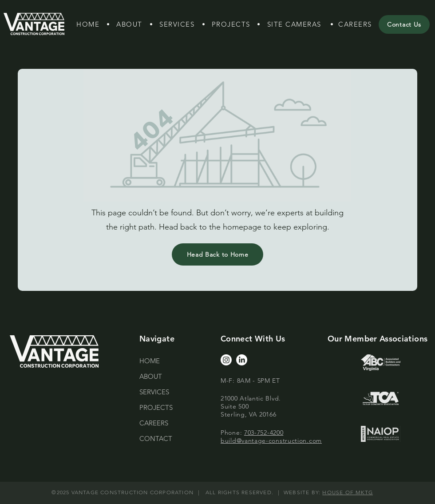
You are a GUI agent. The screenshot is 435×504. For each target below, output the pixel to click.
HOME (150, 361)
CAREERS (154, 423)
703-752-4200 (264, 433)
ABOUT (151, 376)
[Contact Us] (404, 24)
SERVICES (154, 392)
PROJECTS (156, 407)
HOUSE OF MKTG (348, 492)
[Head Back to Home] (217, 254)
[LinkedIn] (242, 360)
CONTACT (156, 439)
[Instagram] (226, 360)
